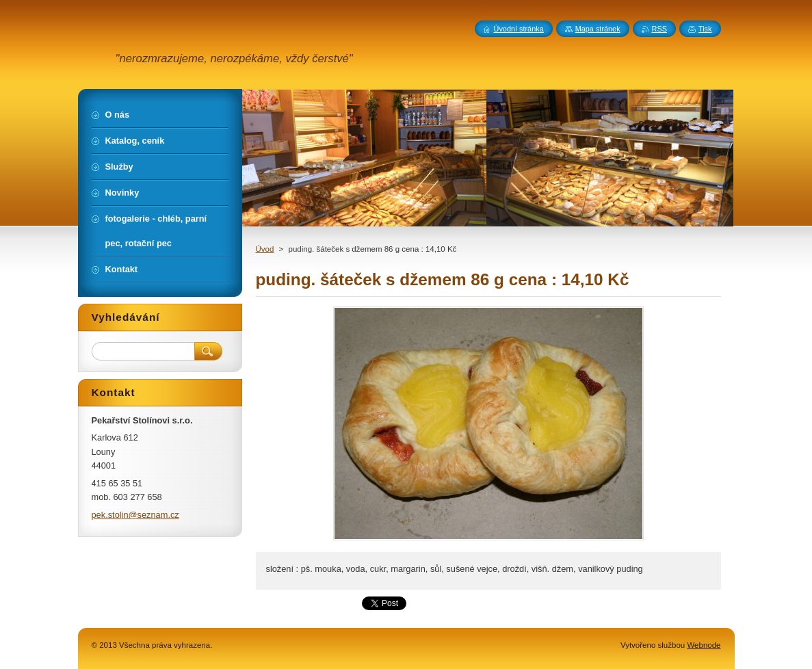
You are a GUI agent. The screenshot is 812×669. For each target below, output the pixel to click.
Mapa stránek (598, 29)
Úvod (265, 249)
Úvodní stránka (519, 29)
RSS (659, 29)
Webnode (704, 645)
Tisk (705, 29)
